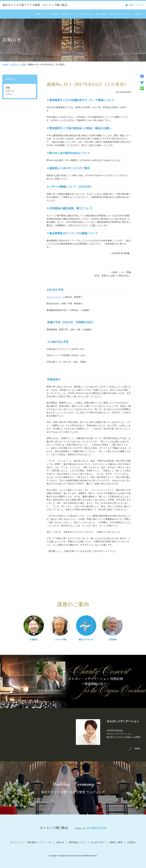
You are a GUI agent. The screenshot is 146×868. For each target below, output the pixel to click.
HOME (38, 14)
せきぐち (10, 91)
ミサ (46, 14)
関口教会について (69, 14)
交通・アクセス (136, 5)
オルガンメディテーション (121, 14)
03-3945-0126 (96, 828)
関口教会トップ (35, 842)
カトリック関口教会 (54, 828)
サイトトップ (17, 842)
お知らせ (55, 14)
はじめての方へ (86, 14)
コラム (9, 94)
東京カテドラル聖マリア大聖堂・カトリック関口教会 (35, 5)
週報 (24, 65)
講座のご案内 (101, 14)
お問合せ (138, 14)
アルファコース (54, 297)
